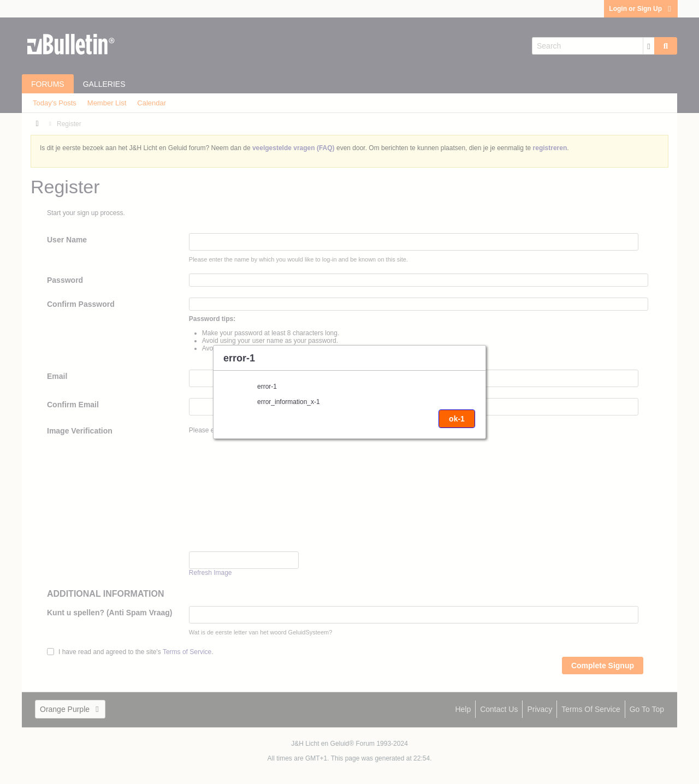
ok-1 (457, 419)
